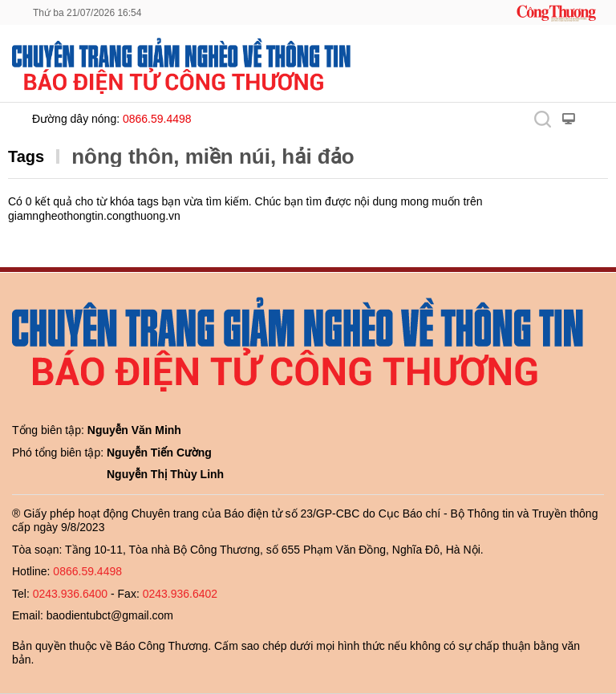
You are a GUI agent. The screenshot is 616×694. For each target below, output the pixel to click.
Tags (26, 156)
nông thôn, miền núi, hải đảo (213, 156)
